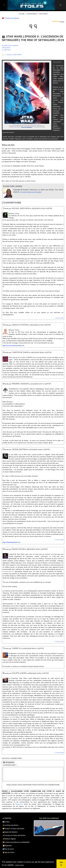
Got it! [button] (61, 864)
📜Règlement (7, 846)
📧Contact (6, 822)
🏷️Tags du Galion (8, 852)
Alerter (49, 208)
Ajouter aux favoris (12, 18)
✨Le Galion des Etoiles (10, 825)
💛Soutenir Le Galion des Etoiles (13, 829)
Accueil (22, 14)
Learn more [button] (20, 865)
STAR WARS (18, 55)
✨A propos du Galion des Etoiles (14, 835)
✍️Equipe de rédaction (10, 832)
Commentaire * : (10, 765)
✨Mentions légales (9, 839)
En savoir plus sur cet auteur (30, 192)
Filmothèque (32, 14)
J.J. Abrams (9, 55)
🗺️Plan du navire (8, 849)
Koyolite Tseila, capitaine (11, 45)
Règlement (19, 804)
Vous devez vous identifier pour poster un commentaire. (33, 785)
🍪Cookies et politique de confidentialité (16, 842)
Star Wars (43, 14)
